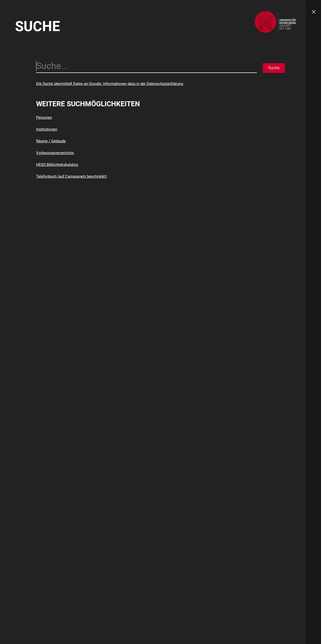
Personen (44, 118)
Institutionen (47, 129)
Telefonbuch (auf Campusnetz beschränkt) (71, 176)
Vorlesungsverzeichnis (55, 153)
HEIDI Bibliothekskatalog (57, 165)
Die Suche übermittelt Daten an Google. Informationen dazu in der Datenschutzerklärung (110, 84)
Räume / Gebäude (51, 141)
